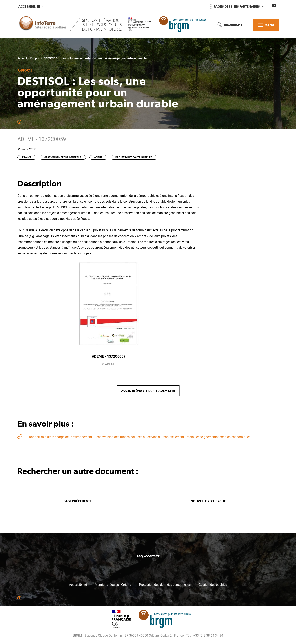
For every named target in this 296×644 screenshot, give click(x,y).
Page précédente (78, 501)
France (27, 157)
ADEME (98, 157)
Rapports (36, 58)
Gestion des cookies (213, 585)
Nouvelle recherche (208, 501)
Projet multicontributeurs (134, 157)
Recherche (230, 25)
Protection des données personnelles (165, 585)
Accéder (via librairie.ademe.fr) (148, 391)
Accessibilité (32, 7)
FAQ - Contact (148, 556)
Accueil (22, 58)
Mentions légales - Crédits (113, 585)
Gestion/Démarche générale (63, 157)
